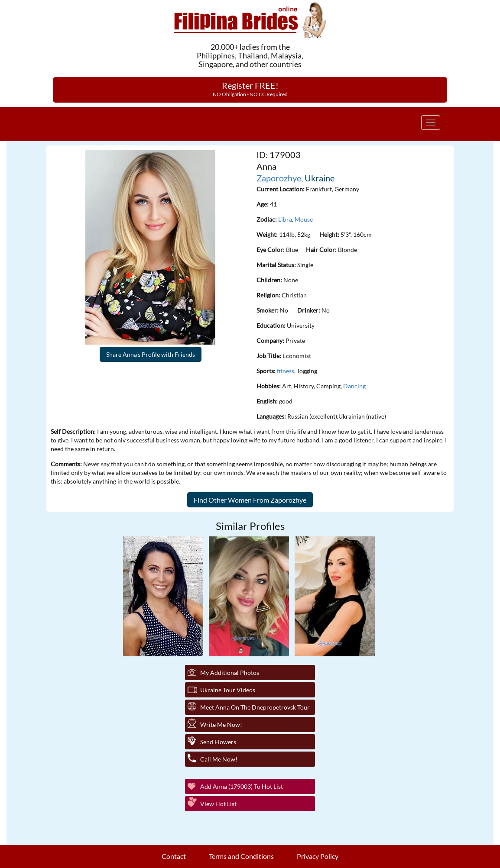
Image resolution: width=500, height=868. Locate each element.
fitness (286, 371)
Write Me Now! (221, 724)
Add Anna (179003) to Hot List (242, 786)
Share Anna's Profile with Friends (151, 354)
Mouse (304, 219)
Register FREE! (250, 89)
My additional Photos (230, 673)
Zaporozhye (279, 178)
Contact (174, 856)
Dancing (354, 386)
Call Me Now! (219, 759)
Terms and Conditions (241, 856)
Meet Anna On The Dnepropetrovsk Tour (255, 707)
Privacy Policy (318, 856)
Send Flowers (218, 742)
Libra (285, 219)
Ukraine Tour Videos (228, 690)
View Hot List (218, 804)
